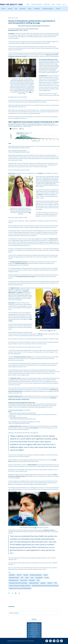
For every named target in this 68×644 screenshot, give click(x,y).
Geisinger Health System (36, 575)
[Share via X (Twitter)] (12, 593)
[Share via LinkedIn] (16, 593)
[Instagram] (50, 641)
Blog (16, 9)
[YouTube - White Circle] (58, 641)
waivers (46, 575)
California (50, 583)
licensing (26, 575)
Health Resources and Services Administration (20, 588)
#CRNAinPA (12, 575)
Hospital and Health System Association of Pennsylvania (45, 586)
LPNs (32, 578)
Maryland (43, 583)
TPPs (55, 583)
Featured (10, 9)
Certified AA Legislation (48, 9)
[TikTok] (61, 641)
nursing (47, 578)
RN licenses (32, 580)
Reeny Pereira (24, 580)
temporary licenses (34, 583)
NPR (22, 578)
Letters (30, 9)
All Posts (3, 9)
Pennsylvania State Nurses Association (18, 583)
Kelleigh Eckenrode (14, 580)
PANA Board (37, 9)
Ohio (38, 580)
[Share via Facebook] (9, 593)
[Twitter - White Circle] (54, 641)
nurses (27, 578)
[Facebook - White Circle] (47, 641)
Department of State (14, 578)
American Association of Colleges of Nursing (19, 586)
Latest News (23, 9)
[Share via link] (19, 593)
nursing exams (39, 578)
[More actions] (59, 18)
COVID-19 (58, 9)
